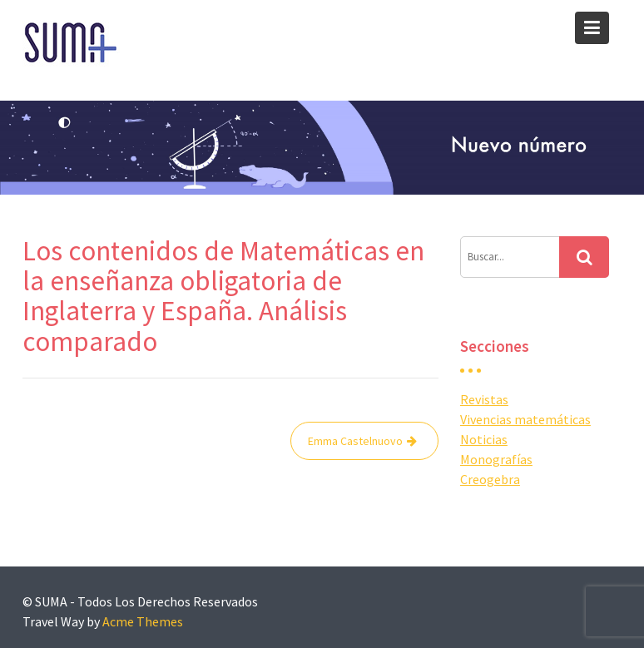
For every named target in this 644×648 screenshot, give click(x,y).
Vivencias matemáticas (525, 419)
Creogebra (490, 479)
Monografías (496, 459)
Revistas (484, 399)
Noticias (484, 439)
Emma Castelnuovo (355, 441)
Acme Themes (143, 621)
